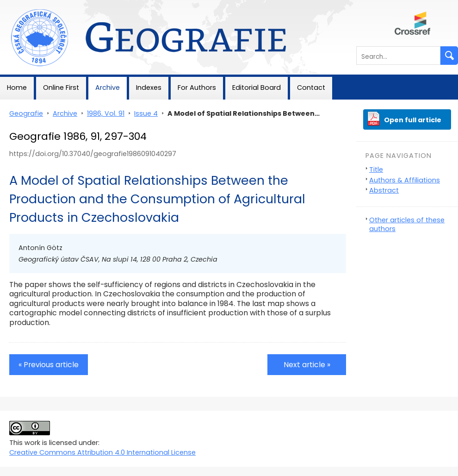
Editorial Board (257, 88)
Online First (61, 88)
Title (376, 169)
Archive (108, 88)
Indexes (149, 88)
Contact (311, 88)
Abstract (384, 190)
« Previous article (49, 365)
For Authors (197, 88)
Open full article (413, 120)
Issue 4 (146, 113)
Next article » (307, 365)
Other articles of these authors (407, 224)
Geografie (17, 5)
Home (17, 88)
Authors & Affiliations (405, 180)
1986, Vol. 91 (106, 113)
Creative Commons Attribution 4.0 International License (102, 452)
